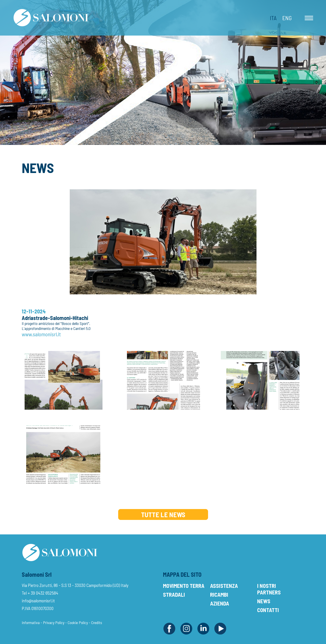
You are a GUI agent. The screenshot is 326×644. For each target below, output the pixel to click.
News (264, 601)
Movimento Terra (184, 586)
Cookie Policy (78, 622)
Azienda (220, 603)
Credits (97, 622)
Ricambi (219, 595)
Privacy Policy (54, 622)
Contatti (268, 610)
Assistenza (224, 586)
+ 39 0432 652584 (43, 593)
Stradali (174, 595)
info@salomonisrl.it (38, 601)
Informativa (31, 622)
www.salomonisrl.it (41, 334)
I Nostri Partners (269, 589)
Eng (287, 18)
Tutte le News (163, 514)
